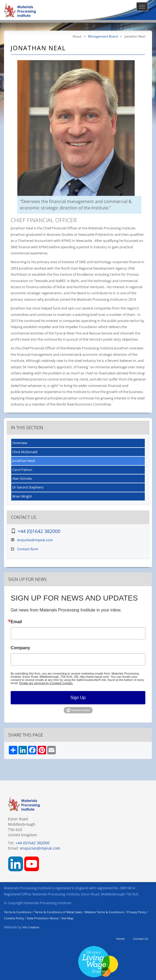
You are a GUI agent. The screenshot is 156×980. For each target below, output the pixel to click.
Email (16, 622)
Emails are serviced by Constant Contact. (46, 683)
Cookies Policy (14, 918)
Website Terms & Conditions (104, 912)
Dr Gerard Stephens (28, 487)
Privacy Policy (137, 912)
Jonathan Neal (23, 461)
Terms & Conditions (18, 912)
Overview (20, 443)
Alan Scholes (22, 478)
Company (20, 648)
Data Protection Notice (43, 918)
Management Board (103, 36)
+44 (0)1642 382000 (39, 531)
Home (120, 939)
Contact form (28, 549)
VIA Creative (31, 927)
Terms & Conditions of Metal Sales (58, 912)
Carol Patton (22, 470)
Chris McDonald (25, 452)
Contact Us (141, 939)
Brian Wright (22, 496)
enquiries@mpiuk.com (35, 540)
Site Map (67, 918)
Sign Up (78, 698)
